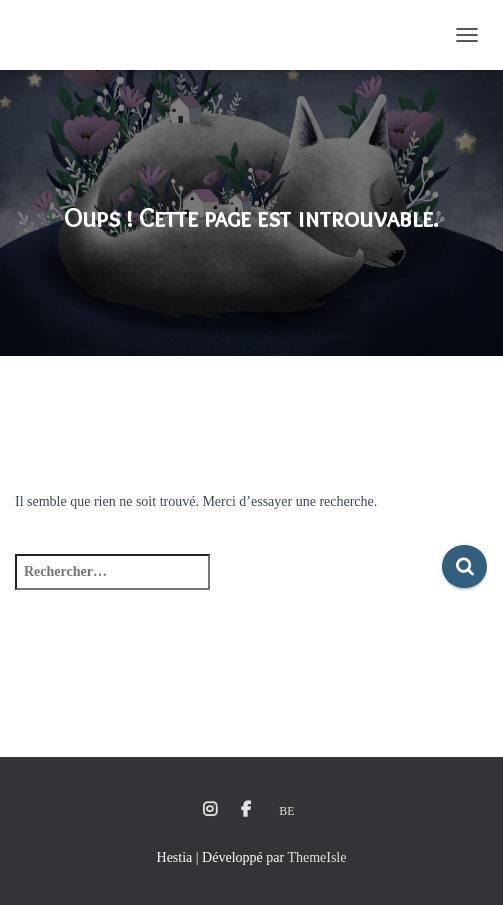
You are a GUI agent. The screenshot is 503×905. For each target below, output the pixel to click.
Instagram (210, 810)
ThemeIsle (316, 857)
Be (286, 811)
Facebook (246, 810)
